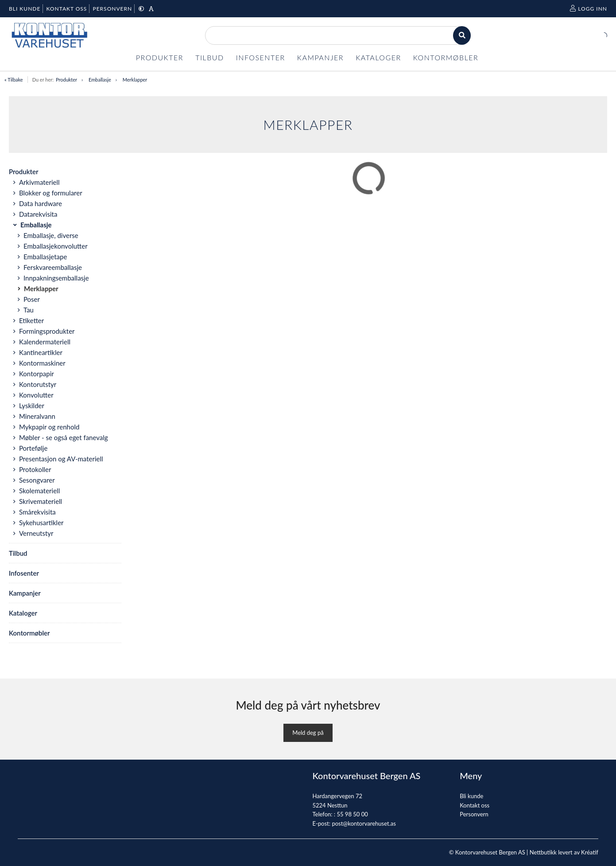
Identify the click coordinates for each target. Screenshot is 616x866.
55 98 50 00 (352, 814)
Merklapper (135, 80)
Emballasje (100, 80)
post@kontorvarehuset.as (364, 823)
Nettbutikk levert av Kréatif (564, 852)
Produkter (66, 80)
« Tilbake (14, 80)
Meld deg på (308, 733)
